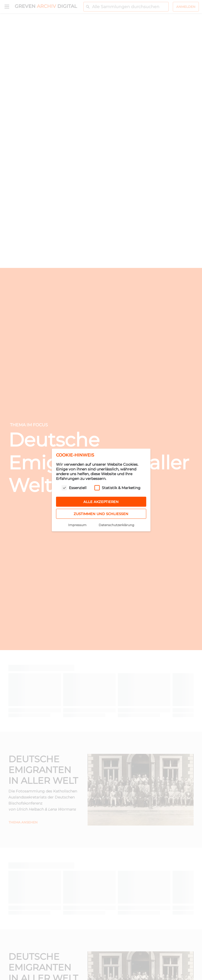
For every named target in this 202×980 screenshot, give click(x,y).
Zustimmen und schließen (101, 514)
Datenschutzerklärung (116, 525)
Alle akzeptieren (101, 502)
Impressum (77, 525)
